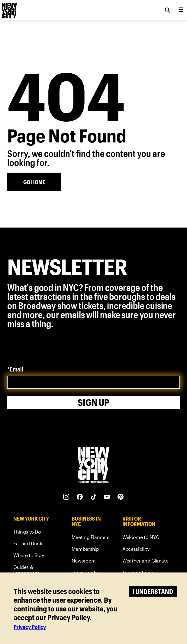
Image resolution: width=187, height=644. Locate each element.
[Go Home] (34, 182)
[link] (36, 533)
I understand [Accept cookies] (153, 591)
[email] (93, 382)
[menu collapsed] (181, 10)
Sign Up (93, 402)
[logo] (9, 8)
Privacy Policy (30, 627)
